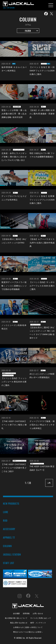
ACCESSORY (9, 529)
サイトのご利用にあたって (41, 618)
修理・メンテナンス (38, 622)
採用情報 (26, 613)
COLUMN (7, 546)
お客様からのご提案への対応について (28, 627)
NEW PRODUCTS (11, 504)
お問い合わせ (38, 613)
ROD (5, 520)
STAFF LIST (9, 563)
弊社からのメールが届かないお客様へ (28, 632)
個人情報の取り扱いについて (16, 618)
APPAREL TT (9, 537)
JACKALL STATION (12, 554)
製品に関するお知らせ (19, 622)
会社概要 (16, 613)
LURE (6, 512)
